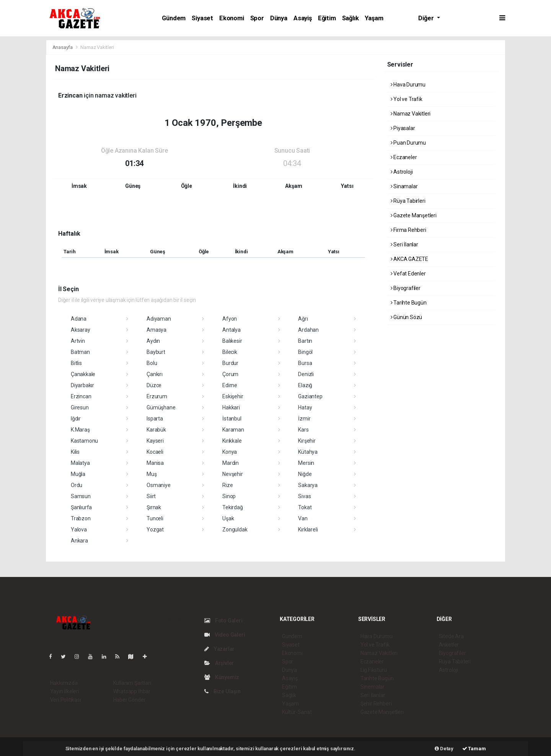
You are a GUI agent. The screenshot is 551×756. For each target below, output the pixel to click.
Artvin (78, 341)
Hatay (305, 407)
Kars (303, 430)
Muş (152, 474)
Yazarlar (219, 649)
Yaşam (374, 18)
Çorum (230, 374)
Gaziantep (310, 396)
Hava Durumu (408, 85)
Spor (257, 18)
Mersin (306, 463)
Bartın (305, 341)
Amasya (156, 330)
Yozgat (155, 530)
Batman (80, 352)
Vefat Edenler (408, 274)
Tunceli (155, 518)
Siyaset (202, 18)
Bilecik (230, 352)
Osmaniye (158, 485)
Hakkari (231, 407)
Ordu (77, 485)
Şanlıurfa (81, 507)
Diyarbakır (82, 385)
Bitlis (76, 363)
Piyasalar (403, 128)
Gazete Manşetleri (414, 215)
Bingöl (305, 352)
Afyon (230, 319)
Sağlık (350, 18)
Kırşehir (307, 441)
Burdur (230, 363)
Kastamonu (84, 441)
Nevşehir (232, 474)
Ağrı (303, 319)
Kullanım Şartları (132, 683)
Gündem (174, 18)
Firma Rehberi (408, 230)
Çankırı (155, 374)
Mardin (231, 463)
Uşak (228, 518)
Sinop (229, 496)
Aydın (153, 341)
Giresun (80, 407)
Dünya (279, 18)
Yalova (79, 530)
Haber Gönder (130, 700)
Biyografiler (406, 288)
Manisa (155, 463)
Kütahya (308, 452)
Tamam (474, 749)
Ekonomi (232, 18)
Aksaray (81, 330)
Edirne (230, 385)
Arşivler (219, 663)
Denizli (306, 374)
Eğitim (327, 18)
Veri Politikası (66, 700)
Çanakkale (83, 374)
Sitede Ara (451, 636)
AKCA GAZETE (410, 259)
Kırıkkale (232, 441)
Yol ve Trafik (407, 99)
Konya (230, 452)
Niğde (305, 474)
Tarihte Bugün (409, 303)
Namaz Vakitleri (97, 47)
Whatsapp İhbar (132, 691)
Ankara (79, 541)
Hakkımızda (64, 683)
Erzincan (81, 396)
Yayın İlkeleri (65, 691)
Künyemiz (222, 677)
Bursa (305, 363)
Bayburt (156, 352)
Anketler (449, 645)
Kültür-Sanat (297, 712)
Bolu (152, 363)
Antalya (231, 330)
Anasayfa (63, 47)
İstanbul (232, 419)
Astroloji (402, 172)
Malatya (80, 463)
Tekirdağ (232, 507)
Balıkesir (232, 341)
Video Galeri (225, 635)
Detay (444, 749)
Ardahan (308, 330)
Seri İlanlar (404, 244)
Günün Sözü (407, 317)
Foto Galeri (223, 621)
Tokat (305, 507)
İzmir (304, 419)
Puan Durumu (408, 143)
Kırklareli (308, 530)
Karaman (233, 430)
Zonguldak (235, 530)
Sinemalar (372, 687)
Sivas (304, 496)
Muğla (78, 474)
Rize (227, 485)
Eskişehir (233, 396)
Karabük (156, 430)
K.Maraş (80, 430)
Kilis (75, 452)
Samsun (81, 496)
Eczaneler (404, 157)
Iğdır (76, 419)
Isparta (155, 419)
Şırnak (154, 507)
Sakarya (308, 485)
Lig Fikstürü (374, 670)
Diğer (427, 18)
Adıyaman (159, 319)
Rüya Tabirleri (408, 201)
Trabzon (81, 518)
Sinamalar (404, 186)
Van (303, 518)
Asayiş (303, 18)
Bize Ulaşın (223, 691)
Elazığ (305, 385)
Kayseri (155, 441)
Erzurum (157, 396)
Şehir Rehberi (376, 704)
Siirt (151, 496)
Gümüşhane (161, 407)
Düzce (154, 385)
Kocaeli (155, 452)
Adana (79, 319)
